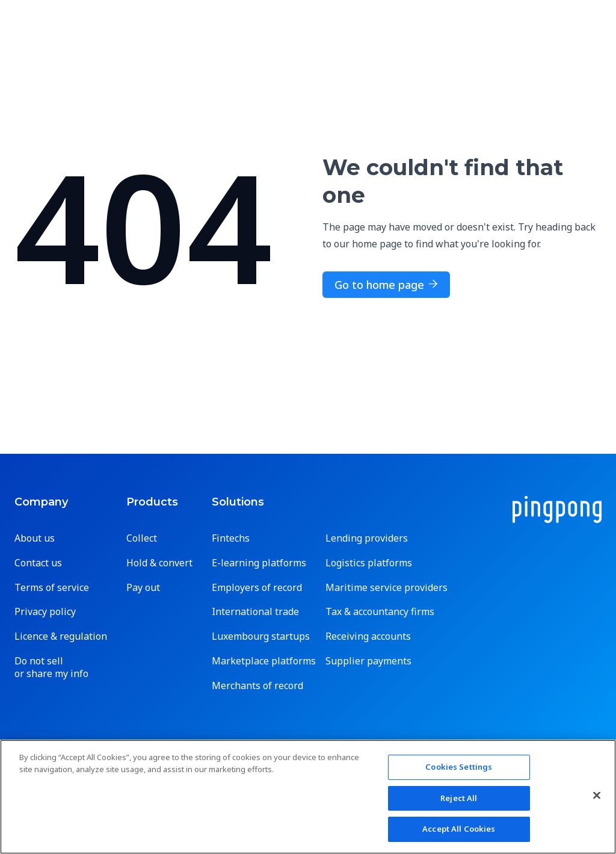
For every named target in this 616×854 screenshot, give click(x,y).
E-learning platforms (259, 563)
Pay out (143, 588)
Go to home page (386, 285)
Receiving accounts (368, 636)
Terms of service (52, 588)
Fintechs (231, 538)
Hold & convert (159, 563)
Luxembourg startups (261, 636)
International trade (255, 612)
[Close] (597, 796)
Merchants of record (257, 686)
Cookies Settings (459, 767)
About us (35, 538)
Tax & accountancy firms (380, 612)
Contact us (38, 563)
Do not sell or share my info (51, 667)
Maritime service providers (387, 588)
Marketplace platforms (264, 661)
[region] (308, 797)
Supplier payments (368, 661)
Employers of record (257, 588)
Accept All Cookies (459, 829)
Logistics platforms (369, 563)
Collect (142, 538)
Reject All (459, 798)
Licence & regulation (61, 636)
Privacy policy (45, 612)
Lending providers (367, 538)
